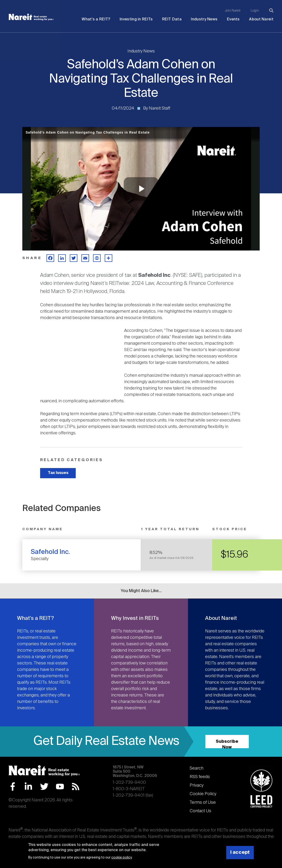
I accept (240, 852)
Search (197, 768)
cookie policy (121, 858)
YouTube (60, 787)
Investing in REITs (136, 19)
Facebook (13, 787)
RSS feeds (200, 777)
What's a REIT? (96, 19)
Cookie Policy (203, 794)
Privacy (197, 785)
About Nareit (261, 19)
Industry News (204, 19)
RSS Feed (76, 787)
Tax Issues (58, 473)
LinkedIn (28, 787)
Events (233, 19)
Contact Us (200, 811)
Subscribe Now (227, 744)
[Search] (271, 10)
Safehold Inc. (50, 552)
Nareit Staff (160, 108)
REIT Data (172, 19)
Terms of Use (203, 803)
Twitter (44, 787)
